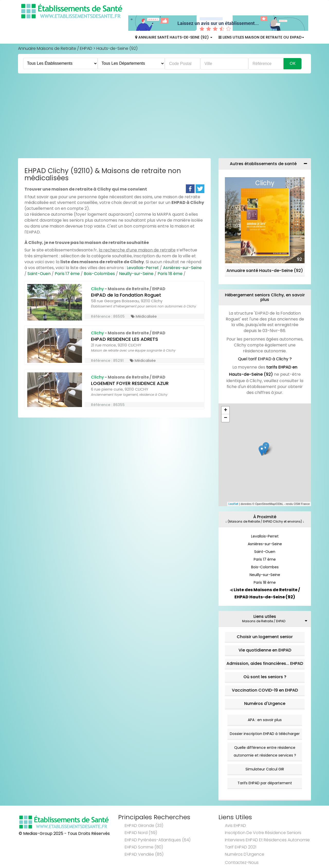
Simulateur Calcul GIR (265, 756)
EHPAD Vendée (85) (144, 841)
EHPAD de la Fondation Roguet (126, 282)
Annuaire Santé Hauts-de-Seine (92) (174, 24)
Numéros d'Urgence (265, 691)
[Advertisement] (164, 104)
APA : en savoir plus (265, 707)
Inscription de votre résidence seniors (263, 820)
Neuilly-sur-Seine (136, 261)
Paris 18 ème (170, 261)
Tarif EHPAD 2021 (241, 834)
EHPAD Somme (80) (144, 834)
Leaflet (233, 491)
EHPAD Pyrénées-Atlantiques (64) (158, 827)
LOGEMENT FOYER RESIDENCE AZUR (130, 370)
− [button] (226, 405)
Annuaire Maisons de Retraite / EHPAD (55, 36)
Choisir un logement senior (265, 624)
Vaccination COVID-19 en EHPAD (265, 677)
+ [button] (226, 398)
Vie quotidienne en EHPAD (265, 637)
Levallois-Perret (143, 255)
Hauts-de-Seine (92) (117, 36)
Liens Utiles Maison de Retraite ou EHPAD (261, 24)
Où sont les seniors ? (265, 664)
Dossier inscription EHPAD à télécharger (265, 721)
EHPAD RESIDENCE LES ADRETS (125, 326)
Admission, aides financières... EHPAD (265, 651)
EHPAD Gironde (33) (144, 813)
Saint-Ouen (39, 261)
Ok (293, 50)
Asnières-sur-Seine (182, 255)
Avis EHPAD (235, 813)
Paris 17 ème (67, 261)
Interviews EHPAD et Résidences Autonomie (267, 827)
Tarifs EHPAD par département (265, 770)
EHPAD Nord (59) (141, 820)
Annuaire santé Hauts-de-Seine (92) (265, 258)
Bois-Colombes (99, 261)
